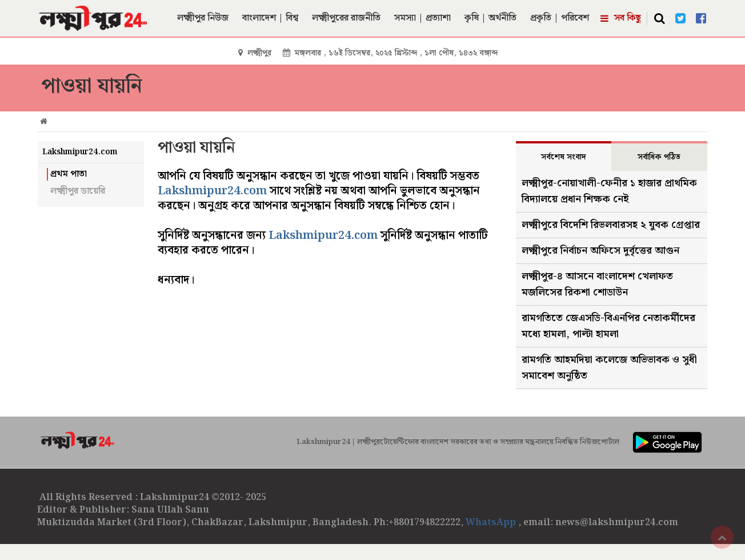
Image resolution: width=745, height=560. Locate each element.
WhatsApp (492, 523)
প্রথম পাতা (69, 174)
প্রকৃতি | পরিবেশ (560, 18)
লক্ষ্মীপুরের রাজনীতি (346, 18)
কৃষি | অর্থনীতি (490, 18)
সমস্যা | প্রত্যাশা (422, 18)
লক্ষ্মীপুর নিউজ (203, 18)
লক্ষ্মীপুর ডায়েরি (78, 191)
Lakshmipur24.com (212, 191)
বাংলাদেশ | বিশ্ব (270, 18)
